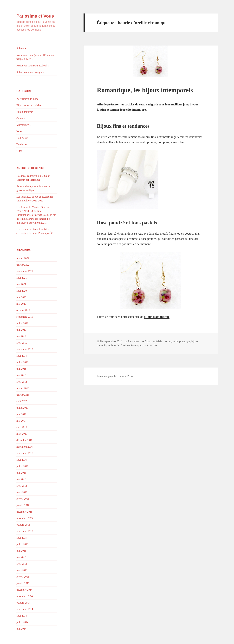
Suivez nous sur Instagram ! (31, 72)
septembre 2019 (25, 317)
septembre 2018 (25, 349)
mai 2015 (21, 557)
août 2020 (22, 291)
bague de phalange (179, 341)
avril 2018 (22, 382)
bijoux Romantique (157, 317)
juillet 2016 (22, 466)
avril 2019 (22, 343)
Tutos (19, 151)
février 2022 (23, 258)
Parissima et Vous (35, 16)
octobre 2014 (23, 603)
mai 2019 (21, 336)
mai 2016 (21, 479)
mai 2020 (21, 304)
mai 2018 (21, 375)
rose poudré (150, 345)
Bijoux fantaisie (25, 112)
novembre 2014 (25, 596)
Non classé (22, 138)
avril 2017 (22, 427)
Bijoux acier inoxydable (29, 105)
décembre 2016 (24, 440)
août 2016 (22, 460)
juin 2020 (21, 297)
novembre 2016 (25, 447)
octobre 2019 (23, 310)
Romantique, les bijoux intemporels (145, 90)
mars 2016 (22, 492)
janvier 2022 (23, 265)
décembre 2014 (24, 590)
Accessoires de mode (27, 99)
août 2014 (22, 616)
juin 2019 (21, 330)
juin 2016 (21, 473)
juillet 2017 (22, 408)
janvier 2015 (23, 583)
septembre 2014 (25, 609)
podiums (127, 244)
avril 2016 (22, 486)
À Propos (21, 48)
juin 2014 (21, 629)
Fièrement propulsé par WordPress (115, 376)
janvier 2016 (23, 505)
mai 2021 (21, 284)
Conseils (21, 118)
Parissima (133, 341)
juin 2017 (21, 414)
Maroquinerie (23, 125)
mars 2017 (22, 434)
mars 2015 (22, 570)
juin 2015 (21, 551)
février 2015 (23, 577)
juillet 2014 (22, 622)
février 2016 (23, 499)
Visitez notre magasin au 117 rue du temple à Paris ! (35, 57)
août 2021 (22, 278)
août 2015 (22, 538)
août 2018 (22, 356)
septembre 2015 (25, 531)
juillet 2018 (22, 362)
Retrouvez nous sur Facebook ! (33, 66)
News (19, 131)
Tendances (22, 144)
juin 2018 (21, 369)
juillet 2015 (22, 544)
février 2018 (23, 388)
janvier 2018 (23, 395)
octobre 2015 (23, 525)
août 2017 (22, 401)
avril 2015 (22, 564)
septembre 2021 (25, 271)
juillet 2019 (22, 323)
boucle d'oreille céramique (126, 345)
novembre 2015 (25, 518)
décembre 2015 (24, 512)
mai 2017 (21, 421)
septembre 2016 (25, 453)
